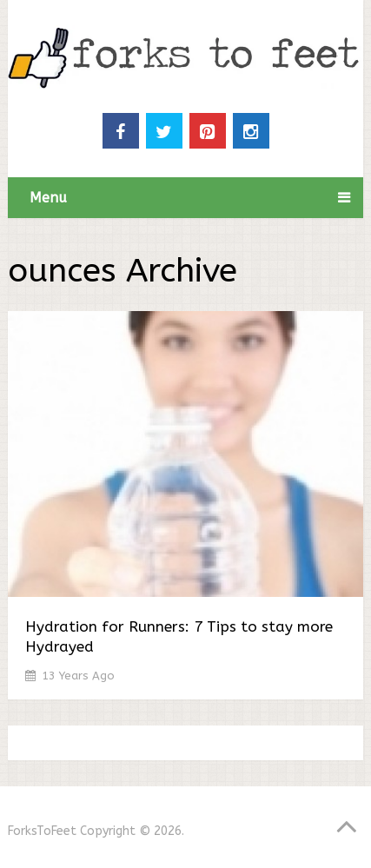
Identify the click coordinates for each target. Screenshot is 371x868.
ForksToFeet (42, 831)
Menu (48, 198)
